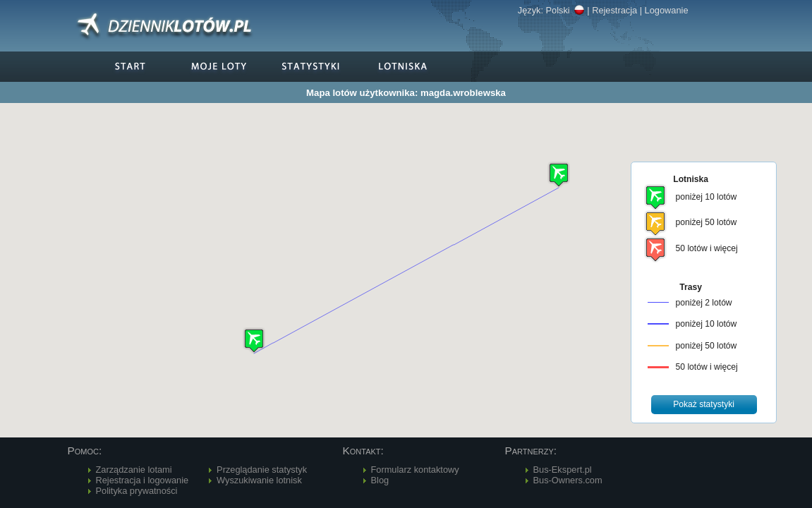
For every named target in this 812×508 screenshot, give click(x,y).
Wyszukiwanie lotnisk (259, 480)
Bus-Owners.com (568, 480)
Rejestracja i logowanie (143, 480)
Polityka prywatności (137, 491)
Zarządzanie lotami (134, 470)
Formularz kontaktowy (415, 470)
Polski (565, 10)
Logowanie (667, 10)
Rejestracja (614, 10)
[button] (254, 340)
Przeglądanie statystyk (262, 470)
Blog (380, 480)
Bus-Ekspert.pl (563, 470)
